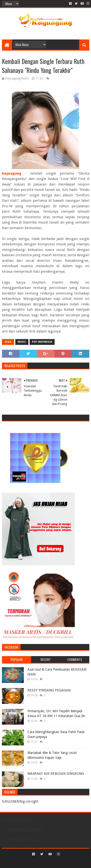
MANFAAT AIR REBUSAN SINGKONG (56, 774)
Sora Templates (38, 862)
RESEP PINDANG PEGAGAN (49, 690)
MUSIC (22, 342)
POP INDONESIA (42, 342)
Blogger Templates (66, 862)
